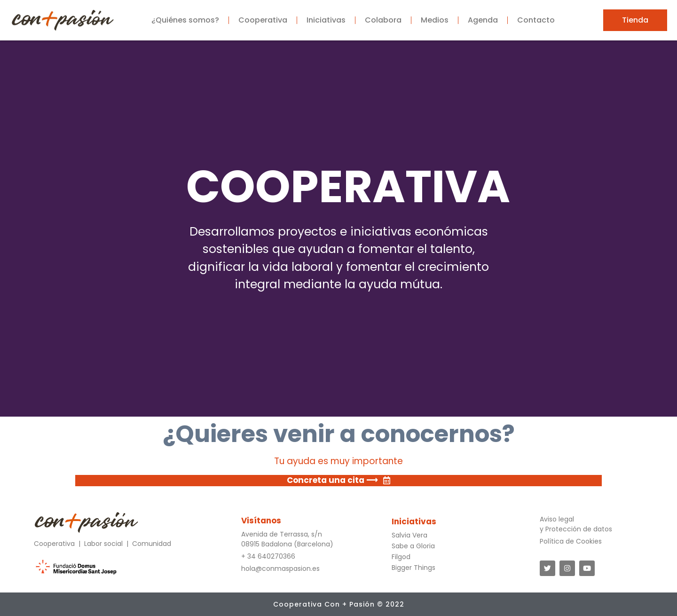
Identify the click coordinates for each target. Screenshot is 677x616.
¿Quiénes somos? (185, 20)
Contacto (536, 20)
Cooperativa (263, 20)
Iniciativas (326, 20)
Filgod (401, 557)
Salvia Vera (409, 535)
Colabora (383, 20)
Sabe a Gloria (413, 546)
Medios (435, 20)
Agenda (483, 20)
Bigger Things (413, 568)
